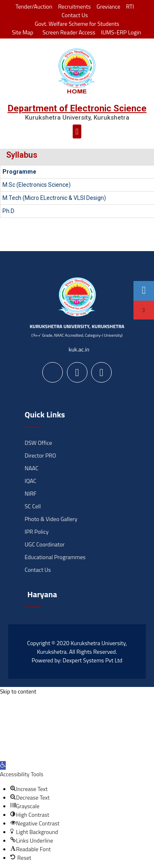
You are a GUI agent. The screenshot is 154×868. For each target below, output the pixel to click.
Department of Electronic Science (77, 108)
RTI (130, 6)
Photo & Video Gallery (51, 519)
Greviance (108, 6)
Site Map (21, 32)
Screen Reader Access (67, 32)
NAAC (32, 468)
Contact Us (75, 15)
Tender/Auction (34, 6)
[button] (77, 131)
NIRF (31, 493)
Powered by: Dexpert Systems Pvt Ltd (77, 660)
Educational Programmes (55, 557)
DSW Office (38, 443)
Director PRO (40, 455)
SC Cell (33, 506)
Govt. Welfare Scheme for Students (77, 24)
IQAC (30, 481)
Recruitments (74, 6)
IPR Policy (37, 531)
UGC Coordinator (45, 544)
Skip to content (18, 691)
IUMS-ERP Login (121, 32)
